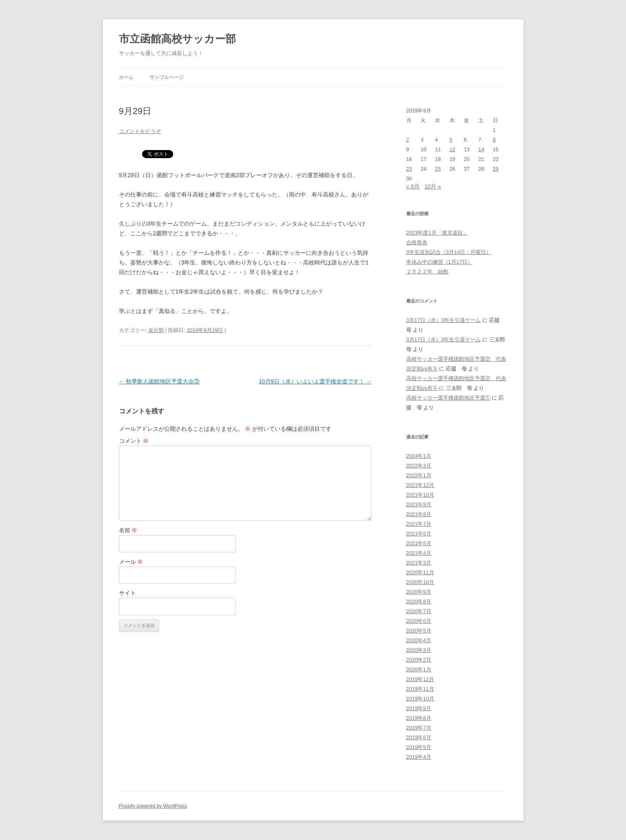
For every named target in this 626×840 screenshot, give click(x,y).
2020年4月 (419, 640)
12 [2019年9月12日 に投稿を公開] (452, 149)
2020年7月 (419, 611)
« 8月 (413, 186)
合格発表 (417, 242)
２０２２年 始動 (427, 272)
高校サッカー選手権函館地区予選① (448, 398)
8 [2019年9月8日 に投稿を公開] (494, 140)
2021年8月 (419, 514)
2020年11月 (420, 572)
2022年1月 (419, 475)
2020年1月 (419, 670)
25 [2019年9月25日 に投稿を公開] (438, 169)
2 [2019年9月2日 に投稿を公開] (408, 140)
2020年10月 (420, 582)
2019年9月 (419, 708)
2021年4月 (419, 553)
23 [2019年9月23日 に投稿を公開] (409, 169)
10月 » (433, 186)
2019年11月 (420, 689)
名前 (128, 530)
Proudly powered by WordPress (153, 806)
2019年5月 (419, 747)
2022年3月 (419, 466)
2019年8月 (419, 718)
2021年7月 (419, 524)
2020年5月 (419, 631)
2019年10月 (420, 699)
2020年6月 (419, 621)
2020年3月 (419, 650)
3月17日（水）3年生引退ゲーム (444, 320)
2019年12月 (420, 679)
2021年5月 (419, 543)
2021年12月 (420, 485)
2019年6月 (419, 737)
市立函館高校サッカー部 (177, 39)
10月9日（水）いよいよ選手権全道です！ (315, 381)
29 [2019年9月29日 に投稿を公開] (496, 169)
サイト (127, 593)
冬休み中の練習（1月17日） (440, 262)
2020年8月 (419, 602)
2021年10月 (420, 495)
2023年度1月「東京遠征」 (437, 233)
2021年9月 (419, 505)
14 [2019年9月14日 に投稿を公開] (481, 149)
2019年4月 (419, 757)
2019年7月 (419, 728)
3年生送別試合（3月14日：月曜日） (449, 252)
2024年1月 (419, 456)
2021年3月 (419, 563)
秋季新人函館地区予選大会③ (159, 381)
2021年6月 (419, 534)
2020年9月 (419, 592)
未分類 (156, 330)
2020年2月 (419, 660)
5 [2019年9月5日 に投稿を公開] (451, 140)
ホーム (126, 77)
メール (131, 562)
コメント (134, 441)
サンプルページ (167, 77)
